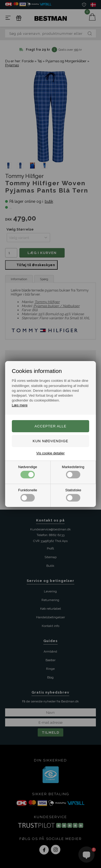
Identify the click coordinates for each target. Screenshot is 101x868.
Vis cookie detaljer (50, 453)
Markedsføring (73, 472)
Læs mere (20, 405)
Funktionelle (28, 495)
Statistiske (73, 495)
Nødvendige (28, 472)
